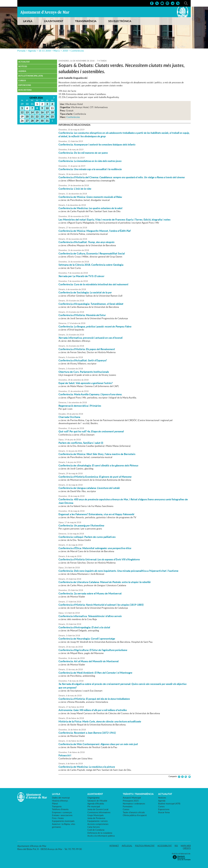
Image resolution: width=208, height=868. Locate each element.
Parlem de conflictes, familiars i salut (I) (81, 443)
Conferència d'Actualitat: (86, 242)
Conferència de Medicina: (90, 208)
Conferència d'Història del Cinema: (122, 177)
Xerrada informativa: (90, 338)
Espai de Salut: (86, 383)
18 (52, 112)
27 (27, 121)
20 (27, 116)
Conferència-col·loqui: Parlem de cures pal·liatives (87, 537)
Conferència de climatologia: (98, 465)
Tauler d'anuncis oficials (134, 812)
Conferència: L (75, 189)
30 (42, 121)
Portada (21, 51)
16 (42, 112)
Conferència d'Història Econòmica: (95, 477)
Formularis (128, 806)
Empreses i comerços (62, 812)
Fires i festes (58, 818)
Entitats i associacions (62, 815)
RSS (176, 846)
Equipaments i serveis (97, 821)
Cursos (22, 81)
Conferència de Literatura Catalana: (105, 582)
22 (37, 116)
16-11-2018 (45, 51)
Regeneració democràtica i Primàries (80, 406)
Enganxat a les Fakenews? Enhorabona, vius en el (96, 514)
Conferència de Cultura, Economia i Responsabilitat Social (92, 253)
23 (42, 116)
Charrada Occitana (69, 417)
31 (47, 121)
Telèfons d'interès (60, 809)
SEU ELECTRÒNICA (120, 21)
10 (47, 108)
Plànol (55, 803)
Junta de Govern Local (98, 809)
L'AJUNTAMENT (54, 21)
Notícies (23, 66)
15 (37, 112)
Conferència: (124, 134)
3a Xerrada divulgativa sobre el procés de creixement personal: (122, 686)
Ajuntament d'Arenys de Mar (45, 12)
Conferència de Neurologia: (87, 639)
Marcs (57, 51)
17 (47, 112)
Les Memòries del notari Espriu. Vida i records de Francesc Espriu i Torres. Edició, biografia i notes (114, 219)
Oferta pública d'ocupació (135, 815)
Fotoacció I (65, 755)
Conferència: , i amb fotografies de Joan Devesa (123, 501)
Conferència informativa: (90, 616)
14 (32, 112)
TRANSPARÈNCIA (86, 21)
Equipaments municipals (63, 821)
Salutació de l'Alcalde (97, 801)
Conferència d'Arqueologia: (91, 304)
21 (32, 116)
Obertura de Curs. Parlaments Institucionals (84, 372)
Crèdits (187, 848)
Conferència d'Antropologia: (84, 627)
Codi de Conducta (96, 830)
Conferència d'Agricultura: (93, 650)
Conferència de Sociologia (85, 292)
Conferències (77, 51)
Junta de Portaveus (96, 818)
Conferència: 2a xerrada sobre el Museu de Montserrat (90, 593)
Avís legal (127, 846)
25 (52, 116)
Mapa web (186, 846)
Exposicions (25, 85)
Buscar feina (25, 90)
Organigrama (93, 798)
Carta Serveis (94, 827)
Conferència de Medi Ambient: (95, 673)
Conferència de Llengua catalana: (89, 488)
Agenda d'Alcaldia (96, 803)
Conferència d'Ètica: (95, 548)
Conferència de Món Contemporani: (98, 744)
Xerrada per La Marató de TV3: (81, 276)
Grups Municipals (95, 815)
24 (47, 116)
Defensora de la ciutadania (100, 833)
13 (27, 112)
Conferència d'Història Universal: (99, 559)
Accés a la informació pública (101, 836)
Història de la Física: (100, 721)
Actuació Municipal (132, 798)
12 (22, 112)
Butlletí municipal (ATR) (31, 76)
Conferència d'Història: (82, 315)
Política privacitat (145, 846)
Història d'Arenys (60, 801)
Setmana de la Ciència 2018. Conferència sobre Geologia (91, 265)
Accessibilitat (165, 846)
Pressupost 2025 (131, 801)
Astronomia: (93, 710)
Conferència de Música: (90, 197)
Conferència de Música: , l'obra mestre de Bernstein (97, 454)
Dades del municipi (61, 798)
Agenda (32, 51)
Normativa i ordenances (134, 803)
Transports (57, 806)
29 (37, 121)
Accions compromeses (98, 824)
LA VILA (28, 21)
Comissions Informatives (99, 812)
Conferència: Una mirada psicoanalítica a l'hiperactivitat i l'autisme (118, 571)
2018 (65, 51)
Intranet (114, 846)
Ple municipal (94, 806)
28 (32, 121)
